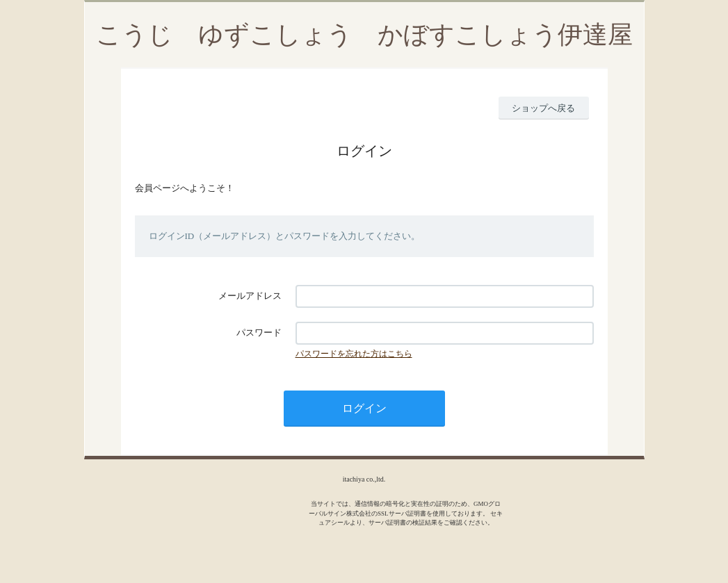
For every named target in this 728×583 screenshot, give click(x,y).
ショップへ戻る (543, 108)
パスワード (259, 332)
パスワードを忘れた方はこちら (354, 354)
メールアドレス (250, 296)
